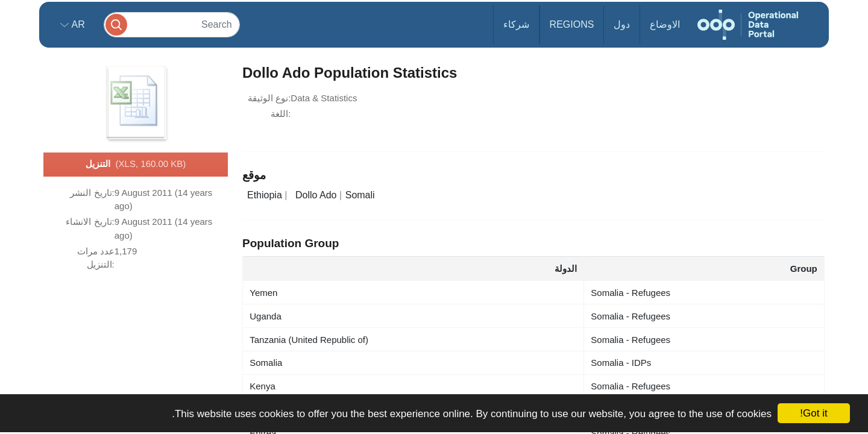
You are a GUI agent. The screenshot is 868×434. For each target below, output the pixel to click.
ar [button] (77, 24)
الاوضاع (665, 24)
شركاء (516, 24)
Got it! (813, 413)
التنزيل (136, 165)
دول (622, 24)
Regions (572, 24)
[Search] (172, 24)
